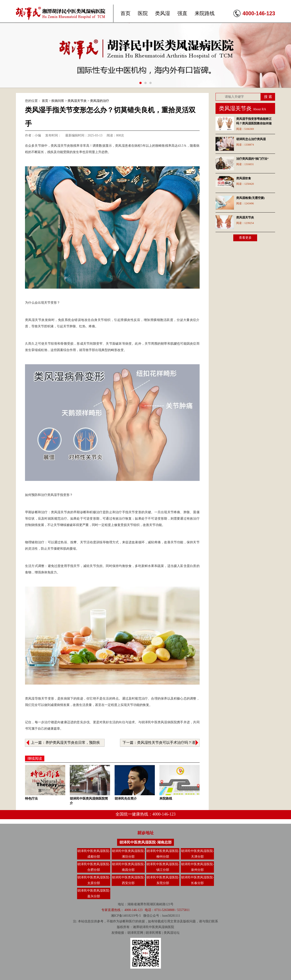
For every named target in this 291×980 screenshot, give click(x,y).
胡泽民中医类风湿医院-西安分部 (128, 880)
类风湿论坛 (172, 933)
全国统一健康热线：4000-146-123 (145, 814)
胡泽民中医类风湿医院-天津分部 (197, 854)
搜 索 (268, 97)
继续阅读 (35, 758)
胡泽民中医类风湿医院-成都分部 (94, 854)
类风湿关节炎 (77, 101)
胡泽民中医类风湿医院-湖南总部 (145, 842)
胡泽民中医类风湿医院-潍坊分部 (128, 854)
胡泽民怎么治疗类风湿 (251, 139)
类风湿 (163, 13)
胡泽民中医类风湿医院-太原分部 (94, 880)
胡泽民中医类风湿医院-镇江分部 (163, 867)
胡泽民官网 (135, 933)
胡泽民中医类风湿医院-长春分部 (197, 880)
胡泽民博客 (153, 933)
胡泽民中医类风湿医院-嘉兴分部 (94, 893)
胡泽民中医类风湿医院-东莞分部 (163, 880)
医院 (143, 13)
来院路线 (205, 13)
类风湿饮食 (244, 178)
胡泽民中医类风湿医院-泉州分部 (197, 867)
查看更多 (245, 238)
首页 (125, 13)
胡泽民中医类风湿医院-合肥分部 (94, 867)
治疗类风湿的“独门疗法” (252, 159)
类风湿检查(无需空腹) (251, 198)
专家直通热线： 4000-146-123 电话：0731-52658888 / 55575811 (145, 910)
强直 (182, 13)
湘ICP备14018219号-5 (126, 916)
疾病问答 (58, 101)
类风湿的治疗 (100, 101)
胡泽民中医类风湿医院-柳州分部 (163, 854)
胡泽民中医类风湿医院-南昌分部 (128, 867)
